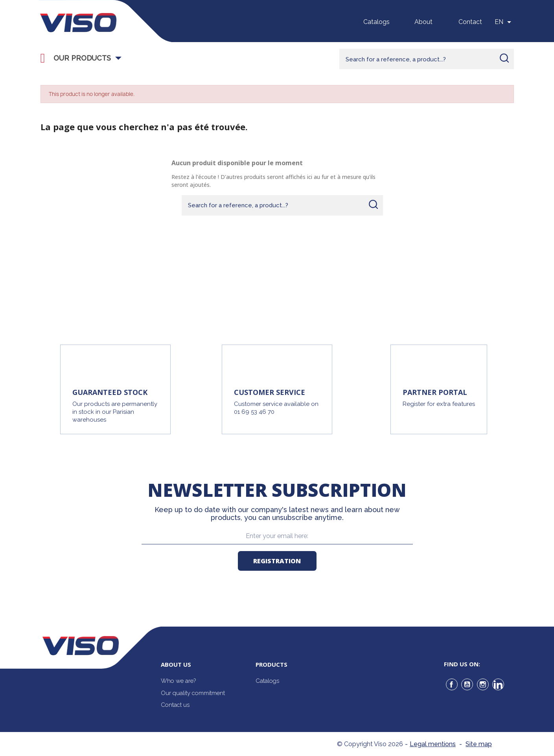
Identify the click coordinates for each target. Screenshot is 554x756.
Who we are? (178, 681)
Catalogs (376, 22)
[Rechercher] (427, 59)
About (423, 22)
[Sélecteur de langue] (504, 22)
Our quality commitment (193, 693)
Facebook (452, 684)
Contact (470, 22)
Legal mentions (433, 744)
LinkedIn (498, 684)
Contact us (175, 705)
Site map (479, 744)
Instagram (483, 684)
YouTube (467, 684)
